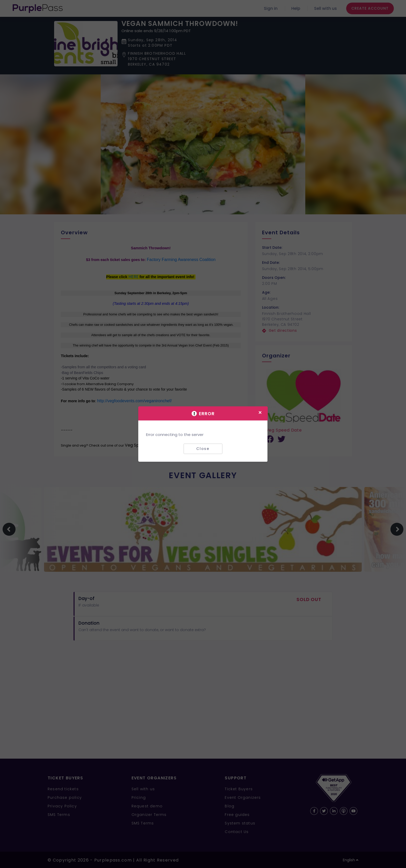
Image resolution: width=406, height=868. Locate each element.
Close (203, 449)
